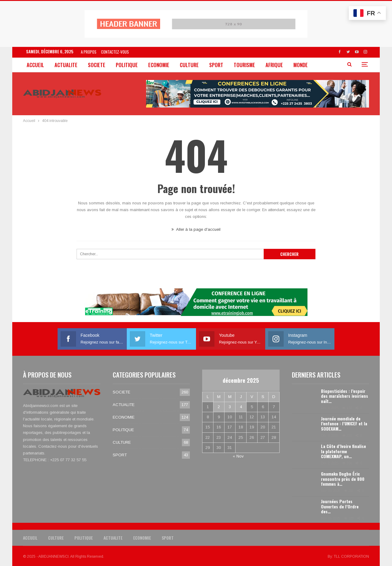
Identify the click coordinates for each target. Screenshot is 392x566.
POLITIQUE (127, 65)
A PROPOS (89, 52)
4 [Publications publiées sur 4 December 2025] (241, 407)
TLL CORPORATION (351, 557)
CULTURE (189, 65)
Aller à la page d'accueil (196, 229)
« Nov (238, 456)
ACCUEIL (35, 65)
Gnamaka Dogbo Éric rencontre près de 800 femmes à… (343, 479)
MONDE (301, 65)
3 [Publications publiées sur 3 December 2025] (230, 407)
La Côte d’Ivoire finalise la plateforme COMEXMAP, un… (343, 451)
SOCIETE (97, 65)
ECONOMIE (159, 65)
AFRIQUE (274, 65)
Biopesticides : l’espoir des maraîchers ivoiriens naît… (345, 396)
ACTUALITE (66, 65)
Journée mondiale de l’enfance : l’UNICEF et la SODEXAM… (344, 424)
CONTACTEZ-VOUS (115, 52)
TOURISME (244, 65)
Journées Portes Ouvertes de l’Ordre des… (340, 506)
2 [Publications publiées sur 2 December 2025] (219, 407)
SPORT (216, 65)
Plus (324, 65)
